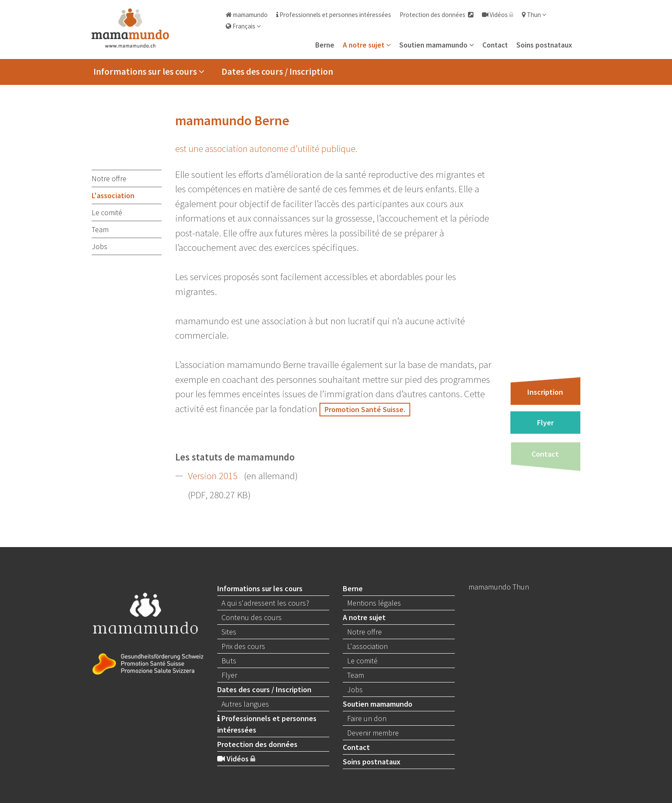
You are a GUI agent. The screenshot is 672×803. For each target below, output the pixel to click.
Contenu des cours (252, 617)
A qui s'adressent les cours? (265, 603)
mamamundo (247, 15)
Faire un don (367, 718)
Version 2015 (213, 476)
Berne (325, 45)
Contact (495, 45)
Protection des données (437, 15)
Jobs (99, 246)
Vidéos (498, 15)
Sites (229, 632)
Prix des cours (243, 646)
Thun (534, 15)
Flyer (545, 423)
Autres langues (245, 704)
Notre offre (109, 178)
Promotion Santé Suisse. (365, 409)
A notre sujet (367, 45)
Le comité (107, 212)
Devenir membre (373, 733)
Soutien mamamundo (437, 45)
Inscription (545, 392)
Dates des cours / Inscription (277, 72)
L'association (113, 195)
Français (243, 26)
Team (100, 229)
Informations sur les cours (149, 72)
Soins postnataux (544, 45)
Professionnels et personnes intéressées (334, 15)
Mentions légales (374, 603)
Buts (229, 661)
